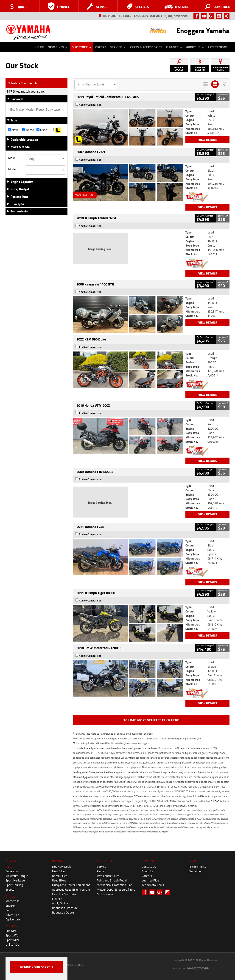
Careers (147, 876)
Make (12, 158)
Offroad (10, 896)
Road (9, 867)
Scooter (11, 889)
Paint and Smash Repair (112, 880)
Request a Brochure (65, 908)
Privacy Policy (197, 867)
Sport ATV (12, 935)
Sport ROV (12, 940)
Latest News (218, 47)
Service (118, 47)
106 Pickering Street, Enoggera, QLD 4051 (130, 16)
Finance (174, 47)
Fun (8, 910)
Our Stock (82, 47)
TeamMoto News (153, 885)
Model (12, 169)
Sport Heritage (15, 880)
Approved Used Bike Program (71, 889)
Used (42, 130)
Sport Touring (14, 885)
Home (40, 47)
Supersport (13, 871)
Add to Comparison (90, 105)
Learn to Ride (150, 880)
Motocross (12, 901)
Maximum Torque (17, 876)
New (13, 130)
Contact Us (149, 867)
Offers (101, 47)
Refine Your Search (22, 83)
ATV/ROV (11, 926)
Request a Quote (63, 912)
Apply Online (60, 903)
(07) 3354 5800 (178, 16)
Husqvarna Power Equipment (71, 885)
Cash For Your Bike (64, 894)
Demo (28, 130)
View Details (208, 140)
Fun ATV (11, 931)
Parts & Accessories (146, 47)
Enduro (10, 906)
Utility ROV (13, 944)
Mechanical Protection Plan (115, 885)
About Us (195, 47)
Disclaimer (195, 871)
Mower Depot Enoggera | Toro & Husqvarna (116, 892)
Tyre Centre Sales (108, 876)
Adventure (12, 915)
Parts (100, 871)
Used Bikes (59, 880)
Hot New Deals (62, 867)
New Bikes (58, 47)
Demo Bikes (60, 876)
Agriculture (13, 919)
